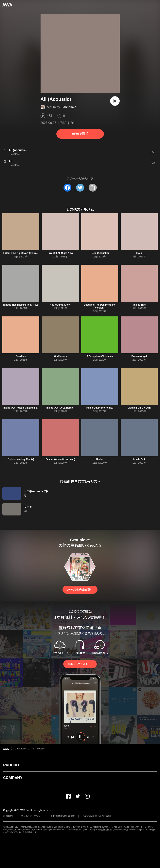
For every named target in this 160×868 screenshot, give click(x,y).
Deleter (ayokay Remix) (21, 459)
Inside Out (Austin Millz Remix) (21, 408)
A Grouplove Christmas (100, 356)
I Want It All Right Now (60, 253)
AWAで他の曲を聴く (80, 590)
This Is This (139, 305)
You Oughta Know (60, 305)
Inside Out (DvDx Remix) (60, 408)
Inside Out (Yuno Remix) (100, 408)
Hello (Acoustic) (100, 253)
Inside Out (139, 459)
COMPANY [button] (13, 778)
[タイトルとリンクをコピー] (93, 188)
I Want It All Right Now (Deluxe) (21, 253)
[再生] (115, 101)
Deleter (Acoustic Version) (60, 459)
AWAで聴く (80, 134)
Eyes (139, 253)
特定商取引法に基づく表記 (97, 816)
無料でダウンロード (80, 664)
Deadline (21, 356)
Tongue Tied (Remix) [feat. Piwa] (21, 305)
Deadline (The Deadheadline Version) (100, 306)
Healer (100, 459)
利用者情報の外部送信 (63, 816)
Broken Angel (139, 356)
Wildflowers (60, 356)
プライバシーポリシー (32, 816)
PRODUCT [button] (12, 765)
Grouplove (69, 107)
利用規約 (8, 816)
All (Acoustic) (38, 749)
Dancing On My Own (139, 408)
